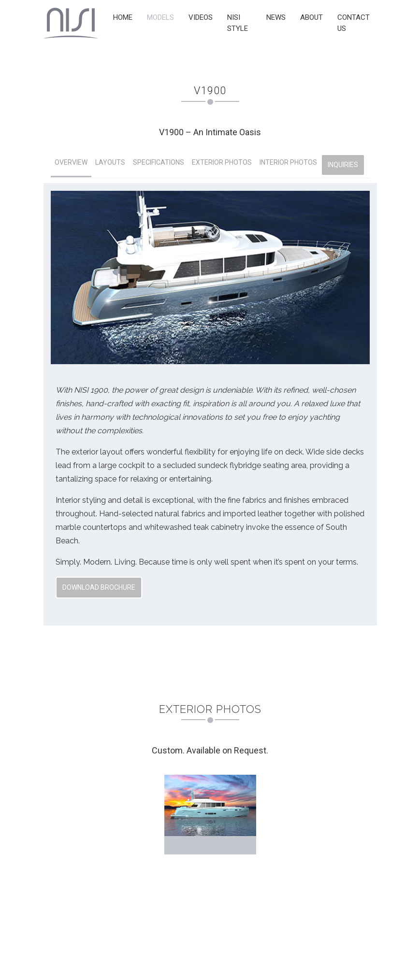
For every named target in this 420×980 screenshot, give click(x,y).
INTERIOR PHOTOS (288, 162)
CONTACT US (354, 23)
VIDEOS (201, 17)
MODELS (160, 17)
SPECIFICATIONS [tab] (159, 162)
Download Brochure (99, 587)
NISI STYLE (238, 23)
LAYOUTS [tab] (110, 162)
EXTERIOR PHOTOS (222, 162)
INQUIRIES (343, 165)
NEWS (276, 17)
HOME (123, 17)
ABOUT (311, 17)
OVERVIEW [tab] (71, 162)
